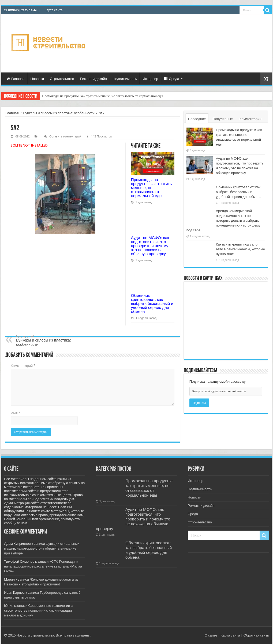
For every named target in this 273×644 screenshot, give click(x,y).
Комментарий (23, 366)
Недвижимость (125, 79)
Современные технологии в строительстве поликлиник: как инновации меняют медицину (38, 610)
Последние (197, 119)
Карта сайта (54, 10)
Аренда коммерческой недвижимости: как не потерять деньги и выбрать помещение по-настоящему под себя (224, 221)
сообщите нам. (16, 523)
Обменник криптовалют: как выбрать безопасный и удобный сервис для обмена (152, 303)
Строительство (62, 79)
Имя (15, 413)
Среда (171, 79)
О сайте (211, 635)
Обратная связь (256, 635)
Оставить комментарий (65, 137)
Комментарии (250, 119)
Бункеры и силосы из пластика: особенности (59, 113)
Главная (16, 79)
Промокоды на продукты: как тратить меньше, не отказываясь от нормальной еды (103, 96)
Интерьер (150, 79)
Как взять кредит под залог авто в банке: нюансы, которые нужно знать (240, 249)
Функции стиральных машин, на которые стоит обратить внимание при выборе (42, 548)
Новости (37, 79)
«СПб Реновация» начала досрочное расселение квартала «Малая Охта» (43, 566)
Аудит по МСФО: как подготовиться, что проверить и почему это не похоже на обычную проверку (150, 246)
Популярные (223, 119)
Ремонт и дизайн (93, 79)
